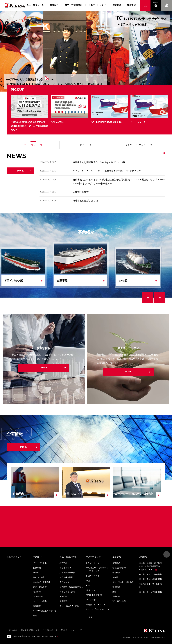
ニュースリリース (35, 5)
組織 (114, 592)
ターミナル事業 (40, 601)
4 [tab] (94, 75)
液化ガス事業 (39, 577)
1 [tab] (71, 75)
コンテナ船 (38, 596)
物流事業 (37, 606)
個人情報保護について (30, 630)
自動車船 (37, 568)
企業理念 (116, 563)
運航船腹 (116, 596)
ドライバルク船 (40, 563)
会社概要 (116, 573)
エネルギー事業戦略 (42, 582)
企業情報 (117, 5)
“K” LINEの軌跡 (119, 601)
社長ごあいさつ (119, 568)
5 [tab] (101, 75)
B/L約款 (64, 630)
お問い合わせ (167, 3)
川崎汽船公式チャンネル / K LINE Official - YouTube (34, 636)
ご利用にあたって (50, 630)
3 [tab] (86, 75)
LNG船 (36, 573)
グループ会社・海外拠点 (123, 582)
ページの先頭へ (167, 554)
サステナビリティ (97, 5)
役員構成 (116, 587)
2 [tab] (78, 75)
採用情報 (131, 5)
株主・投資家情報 (74, 5)
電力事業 (37, 592)
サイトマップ (76, 630)
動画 (35, 616)
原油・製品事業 (40, 587)
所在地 (115, 577)
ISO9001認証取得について (45, 611)
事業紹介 (54, 5)
